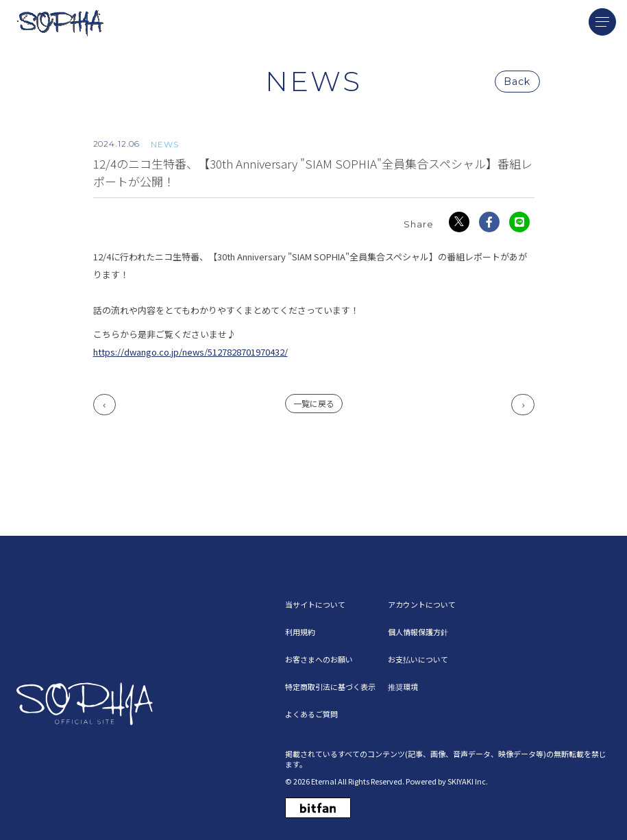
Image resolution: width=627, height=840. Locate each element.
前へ (105, 405)
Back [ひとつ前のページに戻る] (517, 82)
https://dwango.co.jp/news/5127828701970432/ (190, 352)
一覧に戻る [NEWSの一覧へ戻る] (314, 403)
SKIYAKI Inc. (468, 781)
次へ (523, 405)
